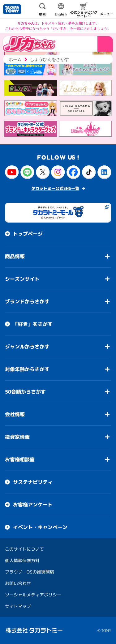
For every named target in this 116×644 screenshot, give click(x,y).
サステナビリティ (33, 482)
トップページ (28, 234)
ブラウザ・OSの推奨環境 (30, 572)
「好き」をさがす (33, 324)
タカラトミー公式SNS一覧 (55, 188)
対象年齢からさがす (27, 369)
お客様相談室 (20, 459)
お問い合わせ (18, 583)
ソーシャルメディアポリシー (33, 595)
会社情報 (15, 414)
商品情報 (15, 256)
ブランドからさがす (27, 301)
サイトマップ (18, 606)
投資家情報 (17, 437)
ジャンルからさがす (27, 347)
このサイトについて (24, 549)
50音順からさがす (25, 392)
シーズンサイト (22, 279)
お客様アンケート (33, 505)
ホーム (15, 59)
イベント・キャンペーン (40, 527)
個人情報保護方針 (22, 560)
